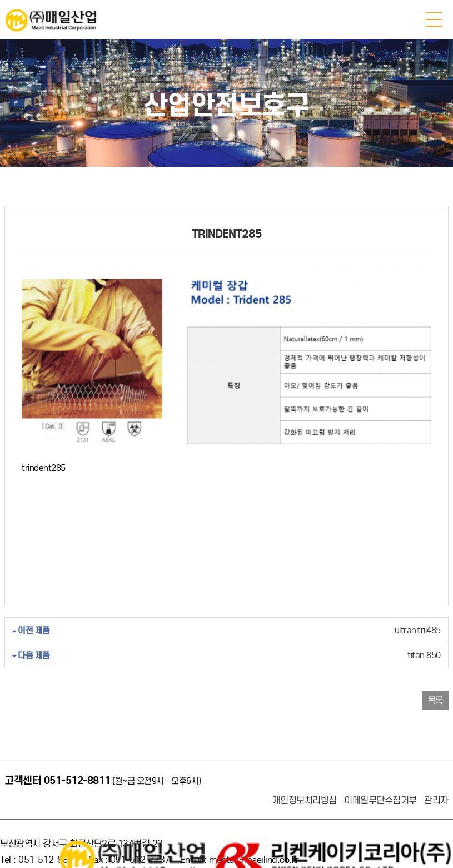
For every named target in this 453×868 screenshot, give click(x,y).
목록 (435, 668)
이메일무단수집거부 (380, 768)
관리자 (436, 768)
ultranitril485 (226, 597)
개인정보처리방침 (305, 768)
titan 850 (226, 623)
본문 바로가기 (0, 0)
